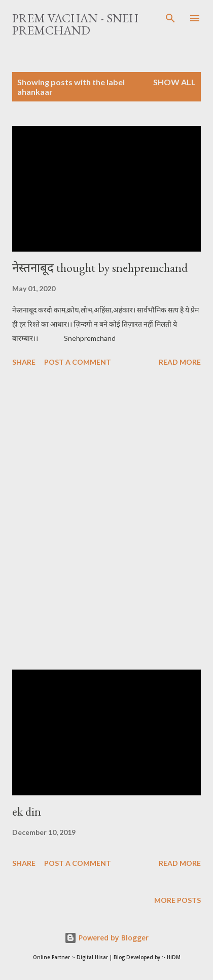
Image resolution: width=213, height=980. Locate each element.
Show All (174, 82)
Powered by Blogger (106, 938)
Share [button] (24, 362)
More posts (177, 900)
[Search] (170, 18)
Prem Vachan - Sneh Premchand (75, 24)
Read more (180, 362)
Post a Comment (78, 362)
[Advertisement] (106, 520)
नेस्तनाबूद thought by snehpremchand (100, 268)
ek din (27, 811)
